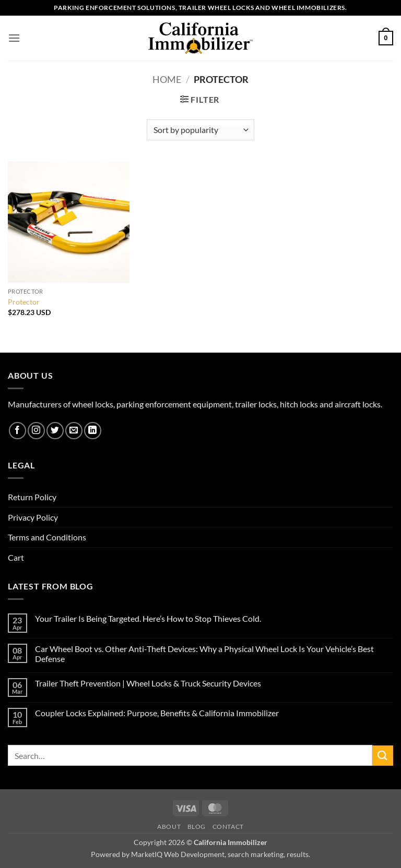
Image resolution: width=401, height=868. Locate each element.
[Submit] (383, 756)
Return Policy (32, 497)
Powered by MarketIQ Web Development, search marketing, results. (200, 854)
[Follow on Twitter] (55, 431)
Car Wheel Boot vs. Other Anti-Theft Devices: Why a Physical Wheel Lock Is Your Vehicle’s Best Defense (204, 654)
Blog (197, 827)
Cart (16, 557)
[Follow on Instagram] (36, 431)
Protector (24, 302)
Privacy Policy (33, 517)
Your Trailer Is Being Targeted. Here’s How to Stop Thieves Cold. (148, 618)
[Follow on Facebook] (17, 431)
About (169, 827)
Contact (228, 827)
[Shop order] (200, 130)
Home (167, 79)
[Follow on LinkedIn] (93, 431)
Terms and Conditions (47, 537)
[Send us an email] (74, 431)
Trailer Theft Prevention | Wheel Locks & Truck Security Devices (148, 683)
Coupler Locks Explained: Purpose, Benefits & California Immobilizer (157, 713)
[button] (14, 38)
